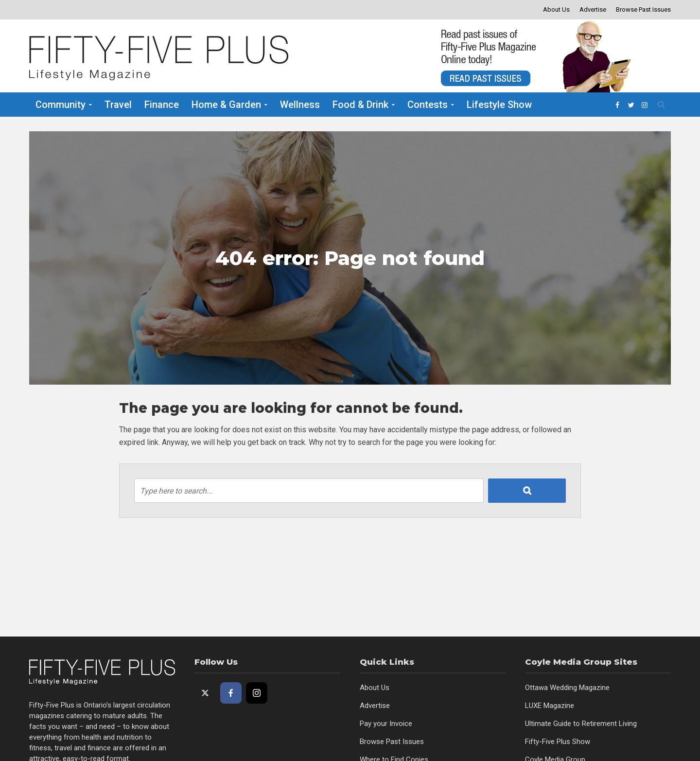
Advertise (593, 9)
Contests (428, 105)
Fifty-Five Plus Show (558, 742)
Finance (162, 105)
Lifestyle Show (499, 105)
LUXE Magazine (550, 706)
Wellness (300, 105)
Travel (118, 105)
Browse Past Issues (643, 9)
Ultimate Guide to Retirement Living (581, 724)
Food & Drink (360, 105)
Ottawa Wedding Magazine (567, 688)
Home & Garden (226, 105)
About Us (556, 9)
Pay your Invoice (386, 724)
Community (61, 105)
